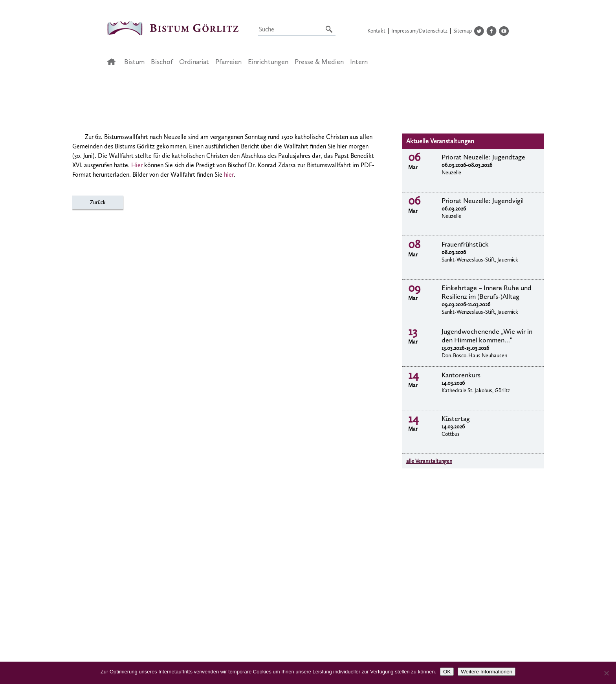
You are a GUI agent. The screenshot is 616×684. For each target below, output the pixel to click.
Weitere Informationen (487, 672)
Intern (359, 62)
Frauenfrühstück (465, 244)
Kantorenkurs (461, 375)
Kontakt (376, 31)
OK (447, 672)
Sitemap (463, 31)
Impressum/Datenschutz (419, 31)
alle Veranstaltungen (429, 461)
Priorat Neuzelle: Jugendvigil (483, 201)
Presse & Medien (319, 62)
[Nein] (606, 673)
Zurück (98, 202)
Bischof (162, 62)
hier (229, 175)
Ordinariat (194, 62)
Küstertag (456, 419)
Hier (137, 165)
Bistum (134, 62)
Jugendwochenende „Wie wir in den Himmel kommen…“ (487, 336)
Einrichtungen (268, 62)
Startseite (114, 62)
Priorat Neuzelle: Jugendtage (483, 157)
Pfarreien (228, 62)
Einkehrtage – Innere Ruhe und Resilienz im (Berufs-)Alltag (487, 292)
